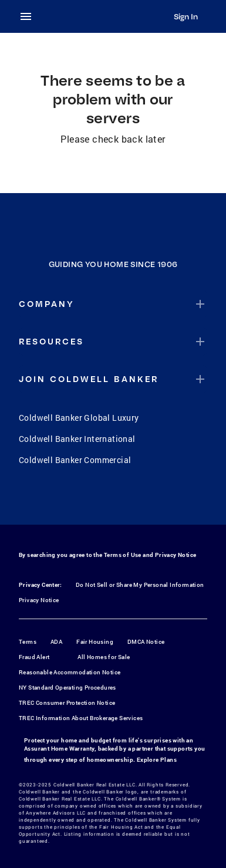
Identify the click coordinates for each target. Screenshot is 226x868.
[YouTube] (129, 500)
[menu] (29, 16)
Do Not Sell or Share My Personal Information (140, 585)
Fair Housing (95, 642)
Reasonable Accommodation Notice (70, 672)
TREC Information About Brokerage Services (81, 718)
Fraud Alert (34, 657)
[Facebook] (68, 500)
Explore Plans (157, 760)
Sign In (186, 16)
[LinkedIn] (159, 500)
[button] (113, 304)
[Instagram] (98, 500)
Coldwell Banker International (77, 439)
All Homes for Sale (104, 657)
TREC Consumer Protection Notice (67, 703)
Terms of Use (123, 555)
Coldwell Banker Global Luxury (79, 418)
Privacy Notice (176, 555)
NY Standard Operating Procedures (68, 688)
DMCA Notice (146, 642)
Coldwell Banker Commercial (75, 460)
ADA (56, 642)
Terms (28, 642)
